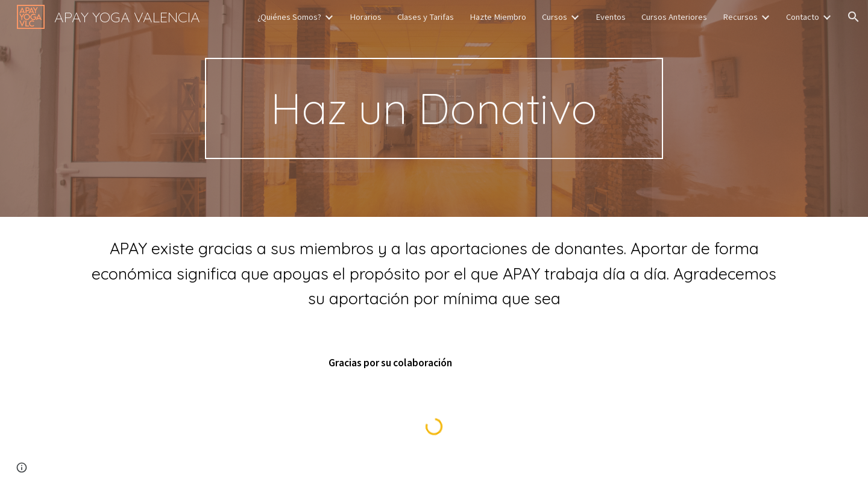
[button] (854, 17)
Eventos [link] (611, 17)
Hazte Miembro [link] (498, 17)
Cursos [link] (555, 17)
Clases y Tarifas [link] (426, 17)
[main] (434, 108)
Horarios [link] (366, 17)
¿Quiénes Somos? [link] (289, 17)
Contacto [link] (803, 17)
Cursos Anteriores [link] (674, 17)
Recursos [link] (740, 17)
